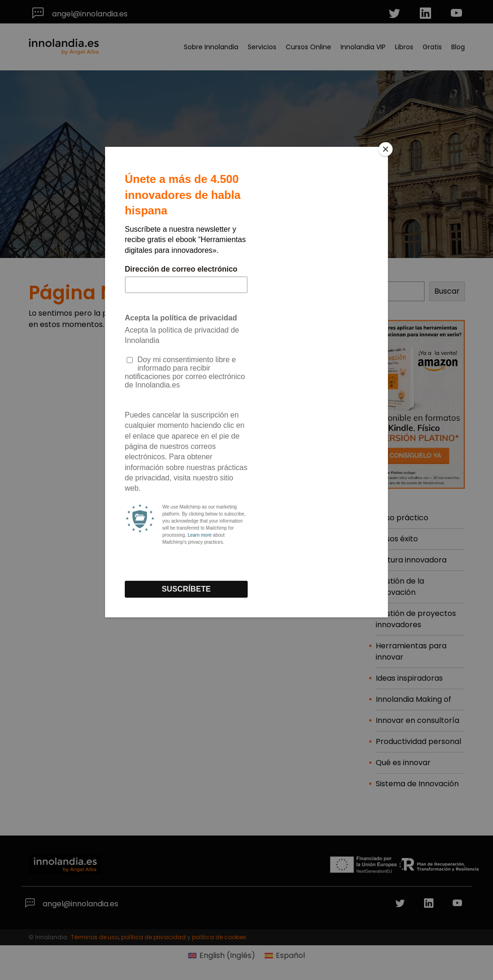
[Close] (386, 149)
